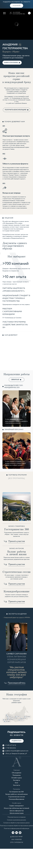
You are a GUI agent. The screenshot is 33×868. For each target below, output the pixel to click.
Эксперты (16, 780)
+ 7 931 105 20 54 (10, 748)
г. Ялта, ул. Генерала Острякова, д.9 (16, 754)
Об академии (16, 773)
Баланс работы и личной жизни (17, 794)
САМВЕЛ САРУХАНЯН (16, 654)
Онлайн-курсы (17, 778)
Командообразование (16, 799)
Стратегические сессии (17, 797)
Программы (17, 775)
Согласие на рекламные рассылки (16, 820)
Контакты (17, 785)
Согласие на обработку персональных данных (16, 823)
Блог (16, 783)
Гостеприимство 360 (16, 792)
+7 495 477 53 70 (11, 745)
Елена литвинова (17, 657)
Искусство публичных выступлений (16, 808)
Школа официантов (17, 811)
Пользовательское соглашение (17, 817)
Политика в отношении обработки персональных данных (16, 826)
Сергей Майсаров (17, 662)
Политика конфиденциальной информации (16, 829)
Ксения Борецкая (17, 660)
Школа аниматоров (17, 813)
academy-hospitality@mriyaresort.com (17, 751)
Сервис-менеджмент (16, 806)
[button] (17, 6)
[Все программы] (16, 478)
